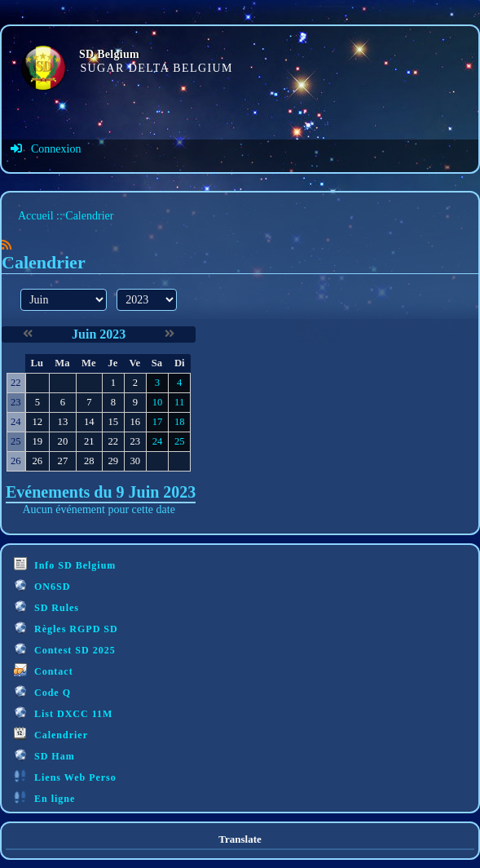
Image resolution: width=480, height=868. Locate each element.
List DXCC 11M (63, 713)
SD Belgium (109, 54)
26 (37, 461)
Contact (44, 670)
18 (180, 422)
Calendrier (51, 734)
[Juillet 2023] (170, 334)
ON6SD (42, 585)
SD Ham (44, 755)
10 (158, 402)
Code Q (42, 691)
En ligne (44, 797)
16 (136, 422)
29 (113, 461)
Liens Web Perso (65, 776)
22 (113, 441)
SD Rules (46, 607)
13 (63, 422)
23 (136, 441)
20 (63, 441)
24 (158, 441)
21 (89, 441)
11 (179, 402)
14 (89, 422)
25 (180, 441)
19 (37, 441)
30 (136, 461)
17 (158, 422)
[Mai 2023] (28, 334)
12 (37, 422)
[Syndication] (7, 245)
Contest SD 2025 (65, 649)
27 (63, 461)
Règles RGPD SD (66, 628)
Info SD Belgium (65, 564)
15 (113, 422)
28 (89, 461)
